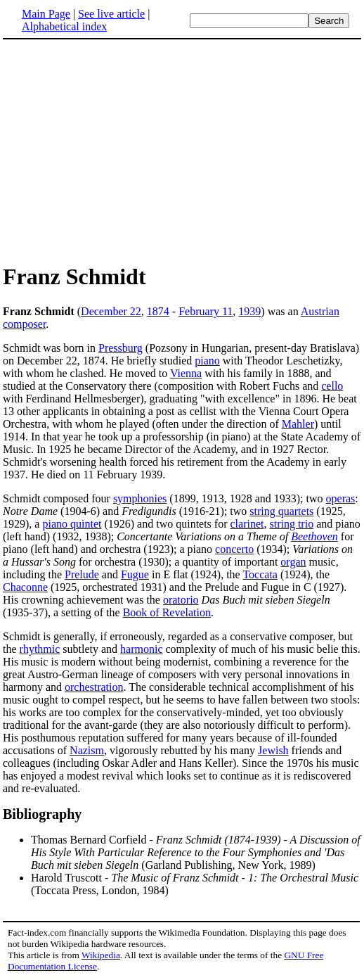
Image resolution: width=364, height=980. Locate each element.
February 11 (206, 311)
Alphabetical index (64, 26)
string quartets (281, 511)
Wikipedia (101, 955)
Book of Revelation (167, 612)
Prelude (82, 574)
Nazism (87, 750)
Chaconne (25, 587)
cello (332, 386)
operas (341, 498)
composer (24, 324)
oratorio (181, 600)
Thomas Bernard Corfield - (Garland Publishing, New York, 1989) (196, 852)
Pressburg (121, 348)
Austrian (320, 311)
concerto (234, 549)
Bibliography (42, 814)
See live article (111, 14)
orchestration (94, 687)
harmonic (141, 649)
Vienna (186, 373)
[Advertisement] (182, 151)
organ (293, 562)
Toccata (260, 574)
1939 (249, 311)
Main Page (46, 14)
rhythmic (40, 649)
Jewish (273, 750)
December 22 (111, 311)
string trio (291, 524)
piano (207, 361)
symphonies (140, 498)
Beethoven (314, 536)
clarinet (247, 524)
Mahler (298, 424)
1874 (158, 311)
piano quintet (72, 524)
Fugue (135, 574)
